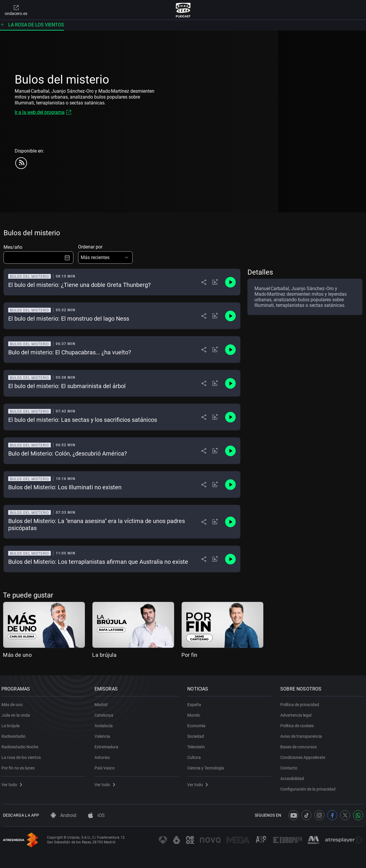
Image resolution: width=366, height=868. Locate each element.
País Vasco (106, 766)
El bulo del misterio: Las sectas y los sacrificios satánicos (83, 420)
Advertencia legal (297, 713)
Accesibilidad (294, 776)
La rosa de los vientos (32, 25)
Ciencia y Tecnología (207, 766)
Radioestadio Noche (21, 745)
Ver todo (13, 783)
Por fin (189, 655)
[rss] (21, 163)
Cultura (196, 755)
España (196, 703)
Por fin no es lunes (20, 766)
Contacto (290, 766)
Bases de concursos (300, 745)
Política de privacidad (301, 703)
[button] (105, 258)
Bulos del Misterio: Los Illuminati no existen (65, 487)
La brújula (104, 655)
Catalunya (105, 713)
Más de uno (17, 655)
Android (64, 815)
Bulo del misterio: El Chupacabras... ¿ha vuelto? (70, 352)
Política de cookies (298, 724)
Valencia (104, 734)
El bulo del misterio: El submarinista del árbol (67, 386)
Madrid (102, 703)
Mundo (195, 713)
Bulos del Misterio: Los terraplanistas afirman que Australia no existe (98, 562)
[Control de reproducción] (230, 282)
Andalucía (105, 724)
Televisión (198, 745)
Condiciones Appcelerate (304, 755)
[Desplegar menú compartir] (204, 282)
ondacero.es (16, 10)
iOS (96, 815)
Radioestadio (15, 734)
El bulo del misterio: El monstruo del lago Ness (69, 319)
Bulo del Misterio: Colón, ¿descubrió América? (68, 454)
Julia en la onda (17, 713)
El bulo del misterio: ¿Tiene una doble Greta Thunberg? (79, 285)
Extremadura (108, 745)
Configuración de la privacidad (309, 787)
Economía (198, 724)
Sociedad (197, 734)
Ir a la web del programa (40, 112)
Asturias (104, 755)
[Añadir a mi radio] (215, 282)
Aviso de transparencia (303, 734)
